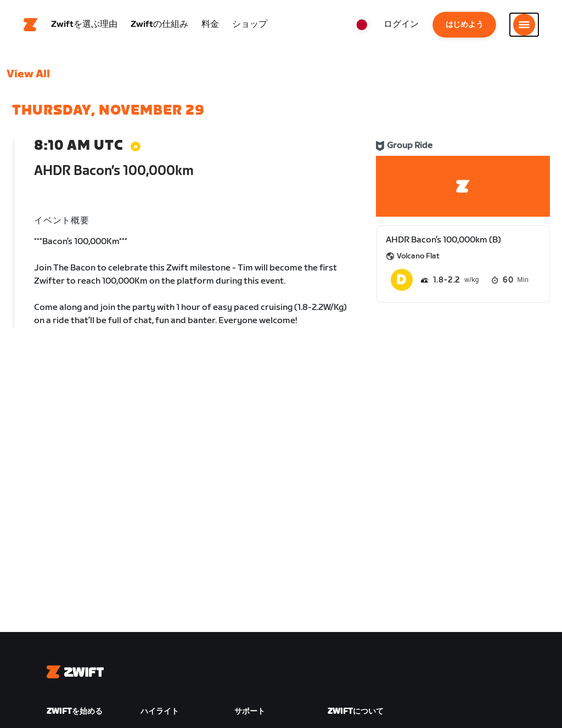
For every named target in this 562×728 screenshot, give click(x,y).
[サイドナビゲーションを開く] (524, 25)
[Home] (31, 25)
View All (28, 74)
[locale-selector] (362, 25)
